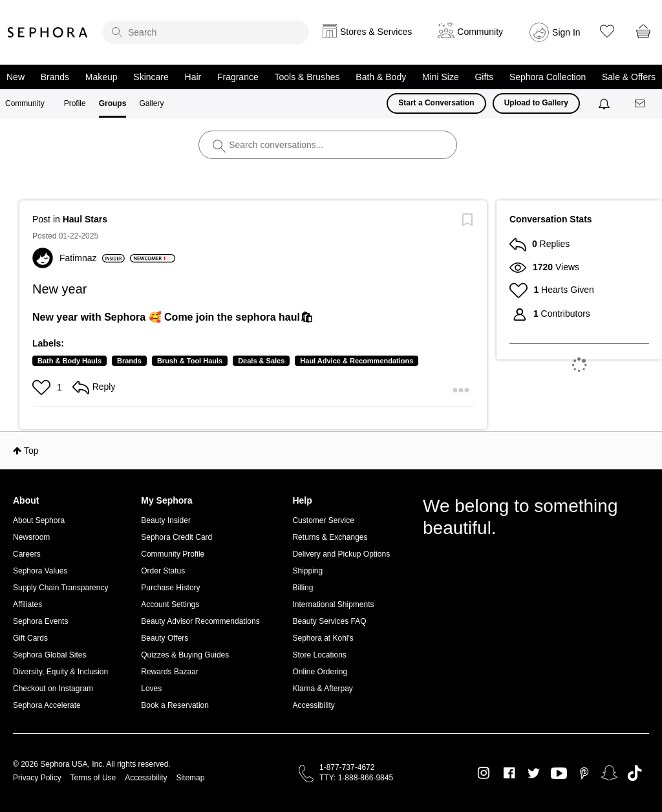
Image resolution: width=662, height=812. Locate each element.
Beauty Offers (165, 638)
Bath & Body (381, 77)
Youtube (559, 774)
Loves (151, 689)
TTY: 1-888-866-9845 (356, 778)
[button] (43, 387)
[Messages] (641, 104)
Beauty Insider (166, 520)
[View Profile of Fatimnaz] (92, 258)
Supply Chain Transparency (60, 588)
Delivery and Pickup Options (341, 554)
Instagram (484, 773)
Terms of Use (93, 778)
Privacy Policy (37, 778)
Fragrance (238, 77)
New (16, 77)
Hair (193, 77)
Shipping (307, 571)
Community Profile (173, 554)
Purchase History (170, 588)
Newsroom (31, 537)
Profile (75, 103)
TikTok (635, 773)
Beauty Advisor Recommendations (200, 621)
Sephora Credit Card (176, 537)
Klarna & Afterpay (322, 689)
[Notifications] (605, 103)
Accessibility (313, 705)
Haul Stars (85, 219)
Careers (27, 554)
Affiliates (27, 604)
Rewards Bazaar (170, 672)
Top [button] (31, 451)
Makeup (101, 77)
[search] (206, 32)
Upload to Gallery (536, 103)
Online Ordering (320, 672)
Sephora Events (40, 621)
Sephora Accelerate (47, 705)
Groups (113, 103)
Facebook (509, 773)
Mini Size (441, 77)
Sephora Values (40, 571)
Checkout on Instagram (53, 689)
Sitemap (190, 778)
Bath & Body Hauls (69, 361)
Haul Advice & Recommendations (357, 361)
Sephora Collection (548, 77)
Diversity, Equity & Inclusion (60, 672)
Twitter (534, 773)
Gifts (484, 77)
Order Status (163, 571)
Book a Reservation (175, 705)
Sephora (48, 32)
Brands (55, 77)
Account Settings (170, 604)
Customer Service (323, 520)
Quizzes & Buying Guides (185, 655)
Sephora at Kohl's (323, 638)
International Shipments (333, 604)
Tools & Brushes (307, 77)
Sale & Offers (629, 77)
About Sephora (39, 520)
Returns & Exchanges (330, 537)
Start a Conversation (436, 103)
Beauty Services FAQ (329, 621)
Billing (303, 588)
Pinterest (584, 773)
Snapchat (609, 773)
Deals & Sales (261, 361)
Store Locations (319, 655)
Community (25, 103)
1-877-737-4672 (347, 767)
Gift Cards (30, 638)
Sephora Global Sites (49, 655)
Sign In (566, 32)
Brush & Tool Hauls (190, 361)
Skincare (151, 77)
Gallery (151, 103)
